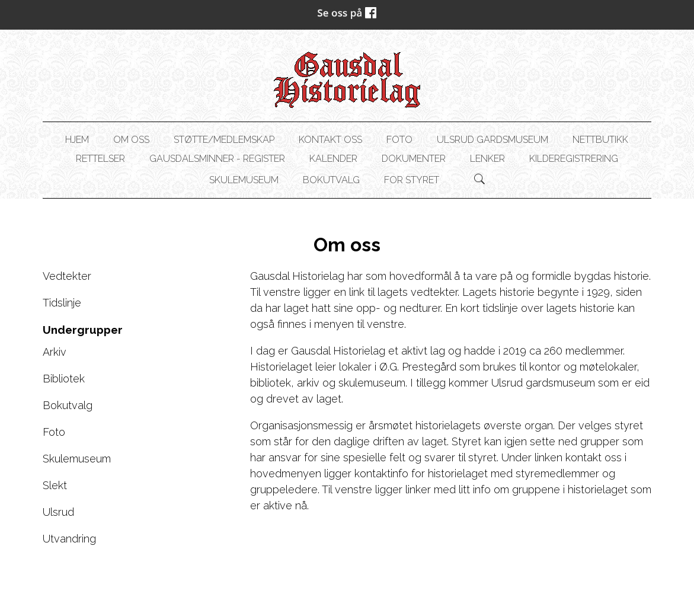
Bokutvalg (331, 180)
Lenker (487, 159)
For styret (412, 180)
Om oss (131, 140)
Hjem (77, 140)
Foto (399, 140)
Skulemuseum (244, 180)
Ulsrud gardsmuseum (492, 140)
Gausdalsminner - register (217, 159)
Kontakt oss (330, 140)
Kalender (333, 159)
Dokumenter (414, 159)
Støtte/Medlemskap (224, 140)
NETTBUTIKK (600, 140)
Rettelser (100, 159)
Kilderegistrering (574, 159)
